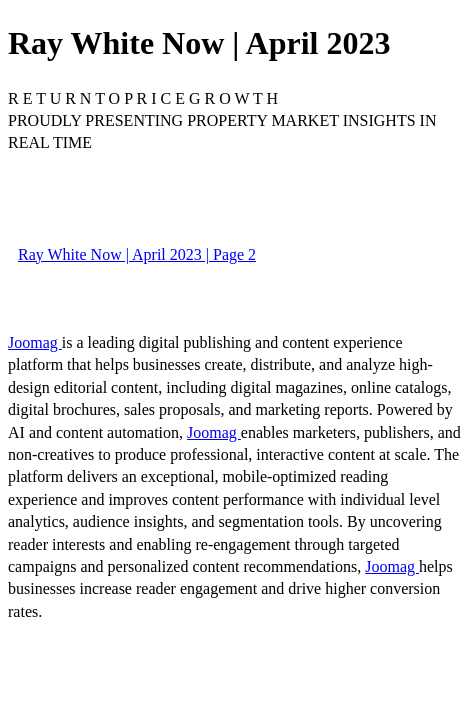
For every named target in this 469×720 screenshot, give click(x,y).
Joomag (35, 342)
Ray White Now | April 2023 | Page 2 (137, 254)
